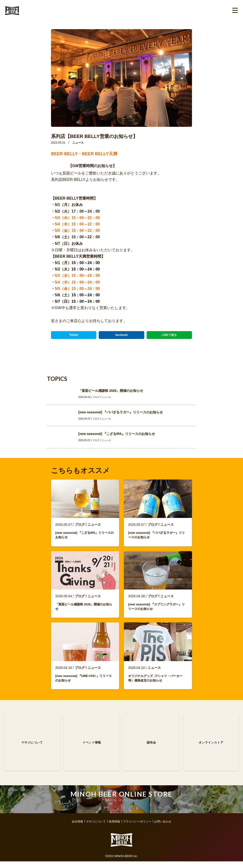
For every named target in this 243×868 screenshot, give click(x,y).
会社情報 (77, 828)
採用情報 (114, 828)
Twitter (74, 335)
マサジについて (96, 828)
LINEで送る (169, 335)
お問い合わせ (163, 828)
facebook (122, 335)
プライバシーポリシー (137, 828)
